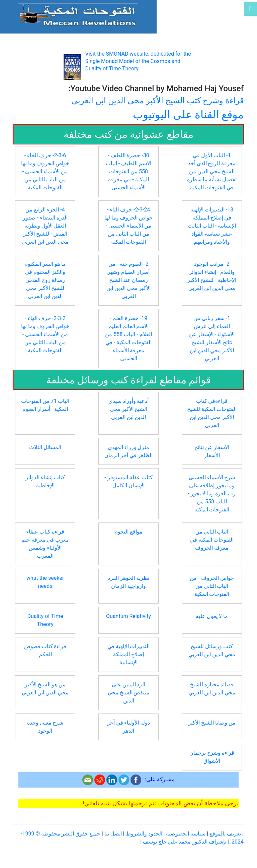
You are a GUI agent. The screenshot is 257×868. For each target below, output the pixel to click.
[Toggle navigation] (250, 9)
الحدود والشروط (144, 834)
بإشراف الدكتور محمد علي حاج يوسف (185, 842)
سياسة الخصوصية (186, 834)
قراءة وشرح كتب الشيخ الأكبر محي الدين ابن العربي (157, 101)
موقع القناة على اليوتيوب (188, 115)
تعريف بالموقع (225, 834)
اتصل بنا (113, 834)
